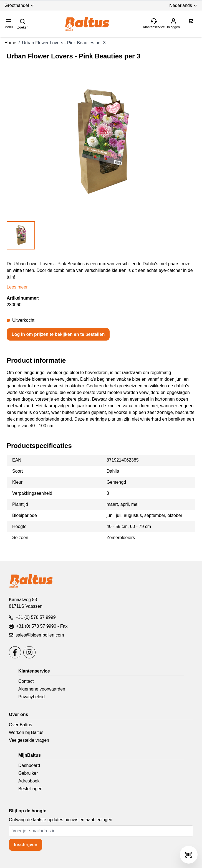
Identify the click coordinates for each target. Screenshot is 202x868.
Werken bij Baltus (26, 732)
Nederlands (183, 5)
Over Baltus (21, 725)
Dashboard (29, 765)
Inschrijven (26, 845)
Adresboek (29, 781)
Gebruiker (28, 773)
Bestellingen (30, 789)
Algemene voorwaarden (42, 689)
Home (10, 43)
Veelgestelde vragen (29, 740)
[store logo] (87, 24)
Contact (26, 681)
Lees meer (17, 287)
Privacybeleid (31, 697)
